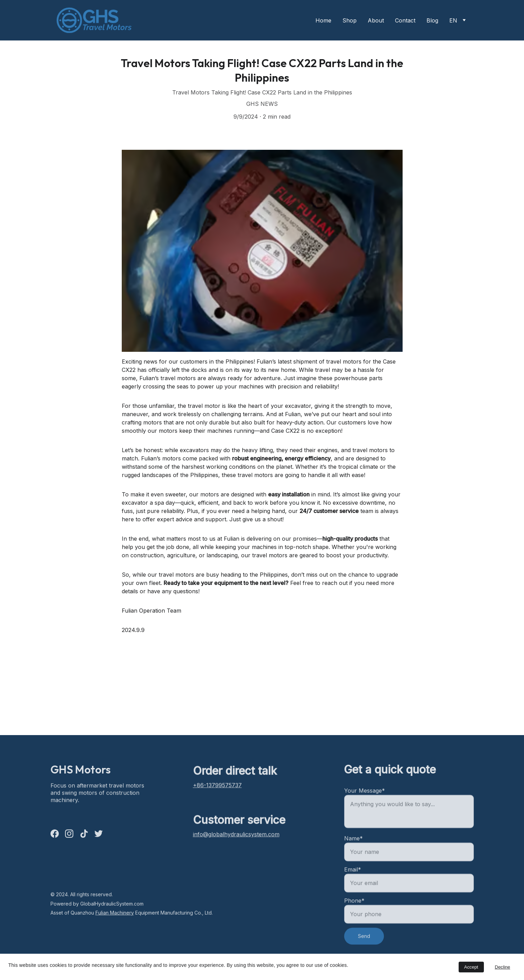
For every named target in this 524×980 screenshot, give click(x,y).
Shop (350, 20)
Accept (471, 967)
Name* (353, 860)
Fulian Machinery (115, 916)
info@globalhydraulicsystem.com (236, 838)
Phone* (354, 923)
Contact (405, 20)
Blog (432, 20)
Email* (353, 891)
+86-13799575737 (217, 788)
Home (323, 20)
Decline (503, 967)
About (376, 20)
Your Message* (365, 813)
